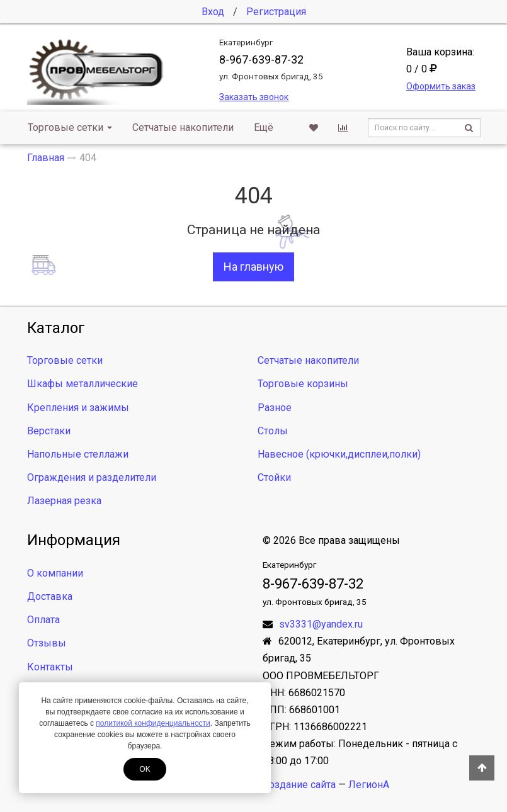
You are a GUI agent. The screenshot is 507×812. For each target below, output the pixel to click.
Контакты (50, 667)
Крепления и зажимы (78, 408)
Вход (213, 12)
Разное (275, 408)
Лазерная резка (64, 501)
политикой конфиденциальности (153, 723)
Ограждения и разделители (92, 477)
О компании (55, 573)
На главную (253, 267)
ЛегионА (369, 785)
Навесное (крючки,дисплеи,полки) (339, 454)
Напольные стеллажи (78, 454)
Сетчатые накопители (183, 127)
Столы (273, 431)
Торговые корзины (303, 384)
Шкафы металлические (83, 384)
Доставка (50, 596)
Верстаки (49, 431)
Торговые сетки (70, 127)
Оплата (43, 620)
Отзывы (47, 643)
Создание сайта (299, 785)
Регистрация (276, 12)
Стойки (274, 477)
